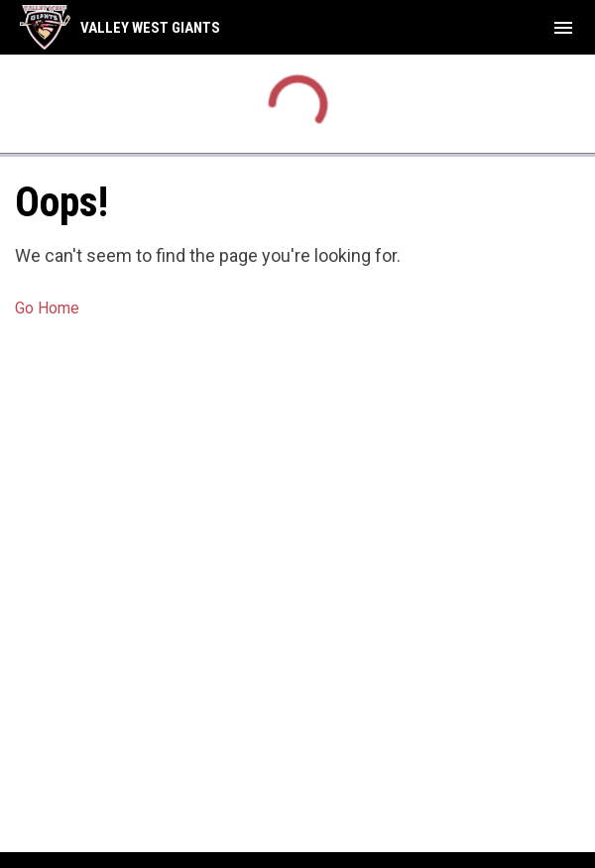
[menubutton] (563, 28)
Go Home (47, 308)
